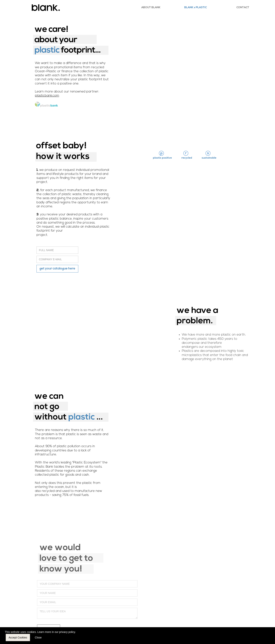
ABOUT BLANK (151, 8)
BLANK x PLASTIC (196, 8)
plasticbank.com (47, 96)
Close (38, 638)
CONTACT (243, 8)
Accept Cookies (18, 638)
